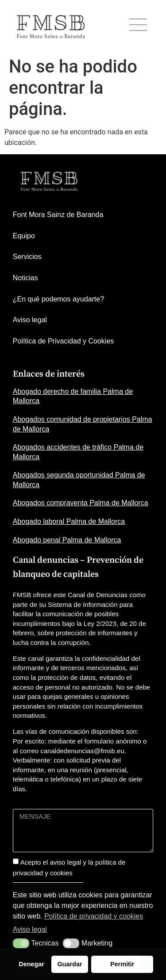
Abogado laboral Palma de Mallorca (69, 521)
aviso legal (65, 862)
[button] (21, 943)
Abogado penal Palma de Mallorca (67, 540)
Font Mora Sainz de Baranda (58, 215)
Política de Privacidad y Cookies (64, 341)
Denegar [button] (31, 964)
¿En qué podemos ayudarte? (58, 299)
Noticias (25, 278)
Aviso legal (30, 320)
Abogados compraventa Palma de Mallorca (81, 503)
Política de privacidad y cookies (94, 916)
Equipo (24, 236)
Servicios (27, 257)
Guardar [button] (70, 964)
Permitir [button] (122, 964)
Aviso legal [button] (30, 929)
